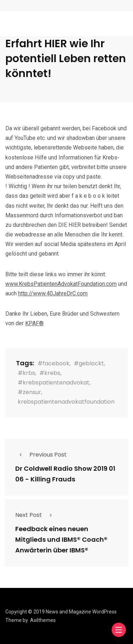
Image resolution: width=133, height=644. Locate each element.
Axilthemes (43, 620)
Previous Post (41, 455)
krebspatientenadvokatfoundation (66, 402)
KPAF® (34, 323)
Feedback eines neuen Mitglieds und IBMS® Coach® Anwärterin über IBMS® (61, 540)
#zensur (29, 392)
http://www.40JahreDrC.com (53, 293)
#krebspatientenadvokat (54, 383)
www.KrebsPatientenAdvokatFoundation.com (61, 284)
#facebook (54, 363)
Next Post (36, 515)
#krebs (50, 373)
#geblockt (89, 363)
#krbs (26, 373)
